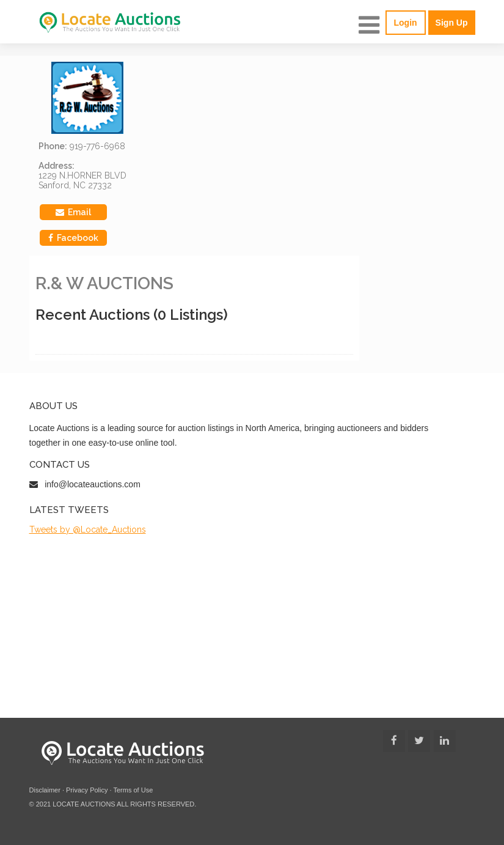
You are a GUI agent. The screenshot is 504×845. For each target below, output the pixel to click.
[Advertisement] (252, 626)
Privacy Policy (87, 790)
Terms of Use (133, 790)
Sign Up (452, 23)
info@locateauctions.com (93, 484)
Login (406, 23)
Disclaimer (45, 790)
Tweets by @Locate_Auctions (88, 530)
